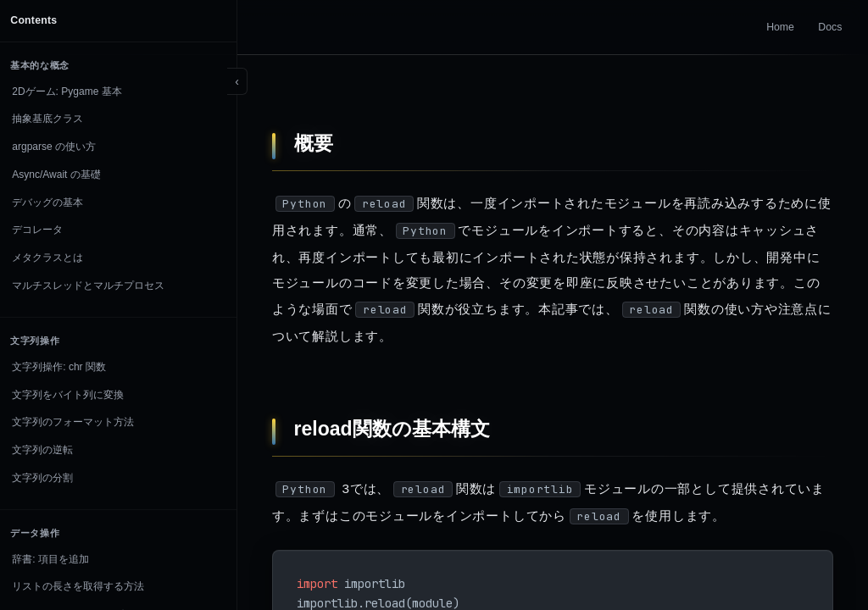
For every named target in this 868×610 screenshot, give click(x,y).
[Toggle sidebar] (237, 81)
